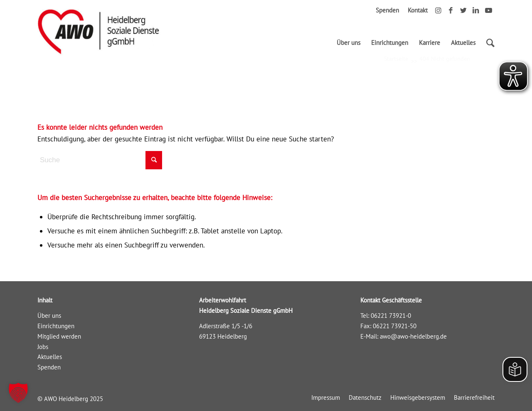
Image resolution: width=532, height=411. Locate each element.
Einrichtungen (56, 326)
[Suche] (488, 43)
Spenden (387, 10)
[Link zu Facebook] (451, 10)
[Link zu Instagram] (438, 10)
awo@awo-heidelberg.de (413, 336)
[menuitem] (349, 43)
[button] (18, 393)
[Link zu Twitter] (463, 10)
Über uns (49, 316)
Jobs (43, 347)
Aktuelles (50, 357)
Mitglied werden (59, 336)
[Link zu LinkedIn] (476, 10)
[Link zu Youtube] (488, 10)
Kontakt (418, 10)
